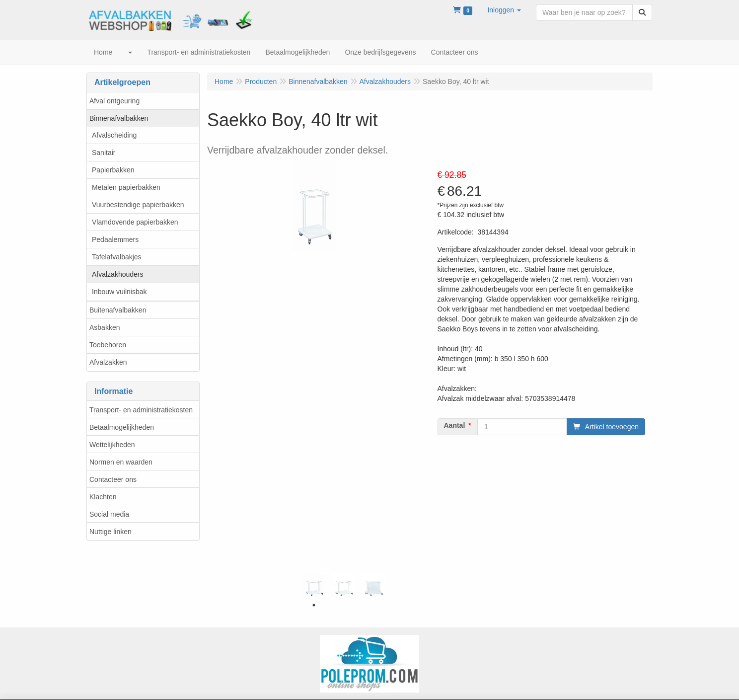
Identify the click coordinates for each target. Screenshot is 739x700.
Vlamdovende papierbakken (135, 222)
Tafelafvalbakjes (117, 257)
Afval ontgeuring (114, 101)
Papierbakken (113, 170)
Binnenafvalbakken (119, 118)
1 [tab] (314, 605)
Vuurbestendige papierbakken (138, 205)
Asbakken (105, 327)
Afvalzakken (108, 362)
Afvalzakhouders (118, 274)
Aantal (455, 425)
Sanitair (104, 153)
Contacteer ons (113, 479)
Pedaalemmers (115, 239)
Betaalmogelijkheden (122, 427)
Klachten (103, 497)
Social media (109, 514)
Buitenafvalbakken (118, 310)
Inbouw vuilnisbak (119, 292)
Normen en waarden (121, 462)
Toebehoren (108, 345)
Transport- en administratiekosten (141, 410)
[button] (504, 10)
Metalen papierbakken (126, 187)
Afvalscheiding (114, 135)
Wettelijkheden (112, 445)
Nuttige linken (111, 532)
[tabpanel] (314, 585)
